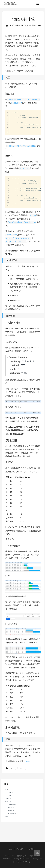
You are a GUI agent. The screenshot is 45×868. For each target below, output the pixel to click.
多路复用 (11, 810)
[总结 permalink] (2, 739)
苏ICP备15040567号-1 (23, 862)
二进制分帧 (12, 805)
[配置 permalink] (2, 78)
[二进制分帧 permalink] (4, 323)
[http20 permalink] (4, 156)
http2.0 (10, 795)
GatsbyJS (17, 859)
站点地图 (20, 849)
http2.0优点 (9, 799)
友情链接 (30, 849)
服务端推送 (12, 814)
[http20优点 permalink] (2, 260)
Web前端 (32, 25)
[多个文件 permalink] (4, 539)
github (28, 761)
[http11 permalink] (4, 94)
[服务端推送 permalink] (4, 727)
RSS (11, 849)
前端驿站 (21, 856)
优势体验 (8, 802)
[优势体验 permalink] (2, 316)
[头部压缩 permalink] (4, 342)
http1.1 (10, 792)
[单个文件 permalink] (4, 462)
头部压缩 (11, 807)
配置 (6, 789)
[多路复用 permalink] (4, 440)
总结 (6, 817)
